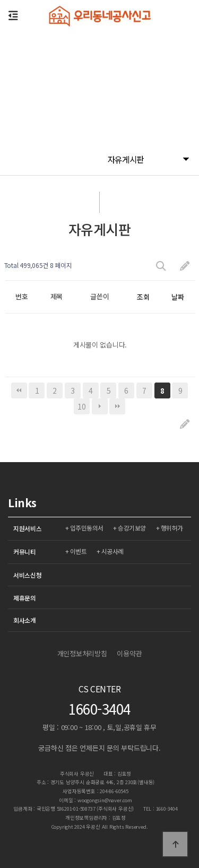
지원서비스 (28, 528)
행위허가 (172, 528)
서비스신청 (28, 575)
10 (81, 406)
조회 (143, 297)
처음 (19, 390)
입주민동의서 (87, 528)
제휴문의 (25, 598)
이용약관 (129, 653)
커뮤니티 (25, 552)
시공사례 (113, 551)
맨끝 (117, 406)
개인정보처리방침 (82, 653)
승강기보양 (132, 528)
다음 (100, 406)
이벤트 (79, 551)
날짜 (178, 297)
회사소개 (25, 620)
